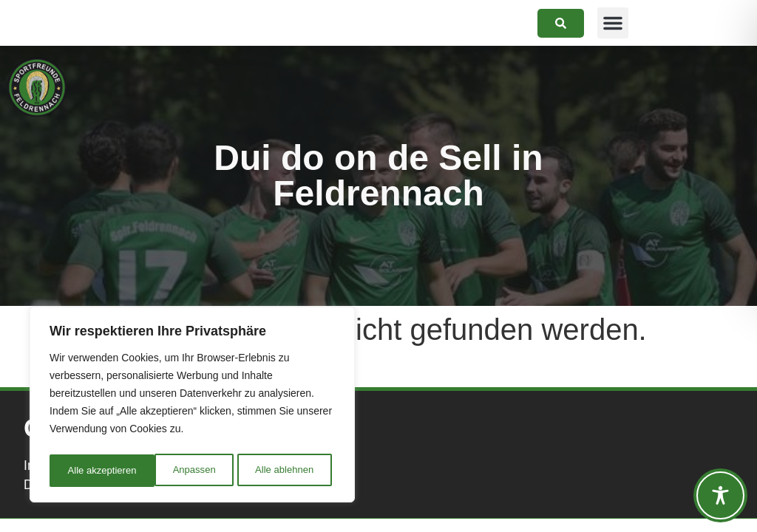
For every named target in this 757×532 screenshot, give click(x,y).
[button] (613, 23)
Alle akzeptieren (283, 471)
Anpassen (88, 471)
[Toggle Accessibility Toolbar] (720, 495)
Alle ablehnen (179, 471)
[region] (192, 407)
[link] (561, 23)
